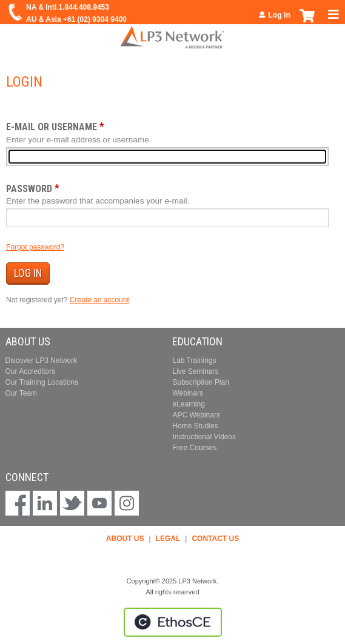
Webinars (187, 393)
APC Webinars (196, 415)
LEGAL (168, 539)
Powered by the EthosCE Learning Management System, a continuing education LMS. (173, 622)
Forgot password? (35, 247)
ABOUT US (125, 539)
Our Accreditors (31, 371)
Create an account (99, 300)
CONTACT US (215, 539)
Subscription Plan (200, 382)
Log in (279, 15)
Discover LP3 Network (42, 360)
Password (29, 189)
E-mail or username (52, 127)
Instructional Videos (204, 437)
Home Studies (195, 426)
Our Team (21, 393)
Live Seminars (195, 371)
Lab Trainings (194, 360)
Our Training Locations (42, 382)
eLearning (188, 404)
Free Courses (194, 448)
